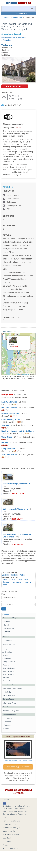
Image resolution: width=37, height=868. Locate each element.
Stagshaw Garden (9, 454)
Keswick (7, 631)
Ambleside (7, 722)
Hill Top (5, 443)
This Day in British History (13, 834)
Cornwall (13, 580)
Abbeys (5, 649)
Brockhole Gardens (10, 414)
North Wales (17, 582)
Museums (6, 678)
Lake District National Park (12, 689)
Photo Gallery (7, 692)
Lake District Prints (9, 703)
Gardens (6, 665)
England (5, 575)
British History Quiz (10, 824)
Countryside (7, 658)
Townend (5, 425)
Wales (22, 575)
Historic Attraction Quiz (11, 828)
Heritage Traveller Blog (12, 821)
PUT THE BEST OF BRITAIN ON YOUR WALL (18, 767)
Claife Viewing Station (11, 419)
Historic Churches (9, 671)
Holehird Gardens (9, 408)
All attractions (7, 641)
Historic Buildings (9, 668)
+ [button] (4, 336)
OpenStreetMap (26, 374)
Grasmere (7, 725)
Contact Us (7, 842)
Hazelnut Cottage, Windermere (17, 484)
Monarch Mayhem (10, 831)
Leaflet (18, 374)
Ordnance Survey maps (11, 711)
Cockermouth (9, 628)
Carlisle (7, 625)
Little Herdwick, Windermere (16, 509)
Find (3, 594)
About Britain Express (11, 848)
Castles (5, 655)
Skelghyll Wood (8, 449)
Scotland (14, 575)
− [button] (4, 338)
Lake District (23, 580)
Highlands (6, 582)
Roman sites (7, 681)
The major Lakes (8, 695)
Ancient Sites (7, 652)
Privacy (6, 845)
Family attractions (9, 662)
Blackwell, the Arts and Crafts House (18, 431)
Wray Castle (7, 437)
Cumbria (6, 18)
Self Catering (7, 719)
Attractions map (9, 644)
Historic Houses (8, 675)
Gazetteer (6, 622)
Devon (5, 580)
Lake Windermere (9, 402)
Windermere (17, 18)
